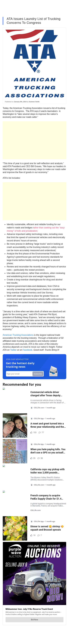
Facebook (27, 350)
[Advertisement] (34, 140)
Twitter (13, 350)
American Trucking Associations (18, 335)
